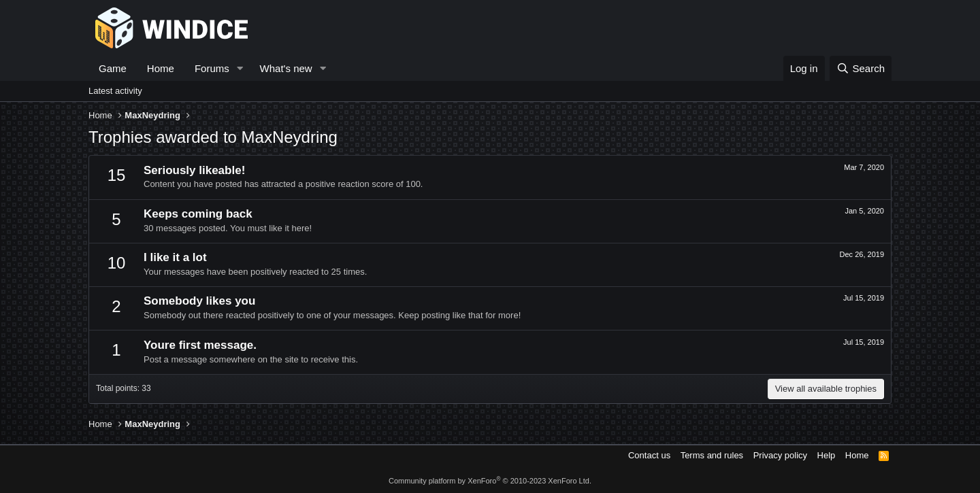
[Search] (861, 68)
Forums (212, 68)
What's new (286, 68)
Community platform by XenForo (490, 481)
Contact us (649, 455)
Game (113, 68)
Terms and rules (712, 455)
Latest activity (115, 91)
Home (161, 68)
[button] (240, 68)
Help (827, 455)
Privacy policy (780, 455)
